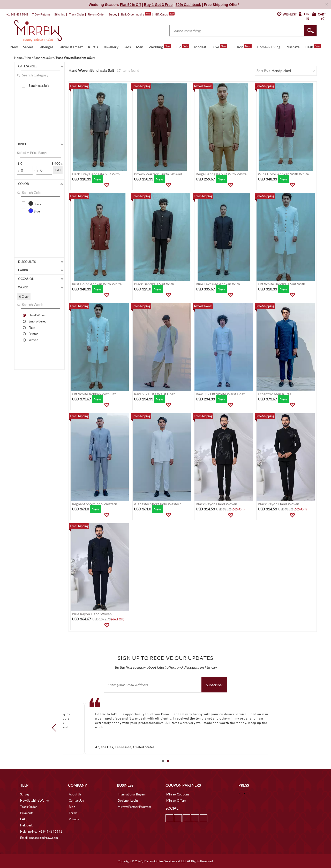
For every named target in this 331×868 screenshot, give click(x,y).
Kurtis (93, 47)
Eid (183, 46)
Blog (72, 807)
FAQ (23, 819)
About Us (75, 794)
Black (35, 203)
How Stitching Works (34, 800)
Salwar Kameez (71, 47)
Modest (200, 47)
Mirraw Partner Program (134, 807)
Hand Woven (37, 315)
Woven (33, 340)
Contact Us (76, 800)
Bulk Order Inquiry (133, 14)
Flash (313, 46)
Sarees (28, 47)
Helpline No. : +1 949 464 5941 (41, 831)
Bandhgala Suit (39, 86)
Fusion (242, 46)
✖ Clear (24, 297)
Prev (56, 728)
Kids (127, 47)
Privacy (74, 819)
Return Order (96, 14)
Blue (34, 211)
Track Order (77, 14)
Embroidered (37, 321)
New (14, 47)
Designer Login (128, 800)
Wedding (160, 46)
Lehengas (46, 47)
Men (140, 47)
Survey (113, 14)
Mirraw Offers (176, 800)
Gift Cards (165, 14)
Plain (32, 327)
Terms (73, 813)
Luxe (219, 46)
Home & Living (269, 47)
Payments (27, 813)
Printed (33, 334)
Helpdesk (27, 825)
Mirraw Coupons (178, 794)
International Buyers (132, 794)
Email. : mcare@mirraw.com (39, 838)
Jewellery (111, 47)
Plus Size (292, 47)
